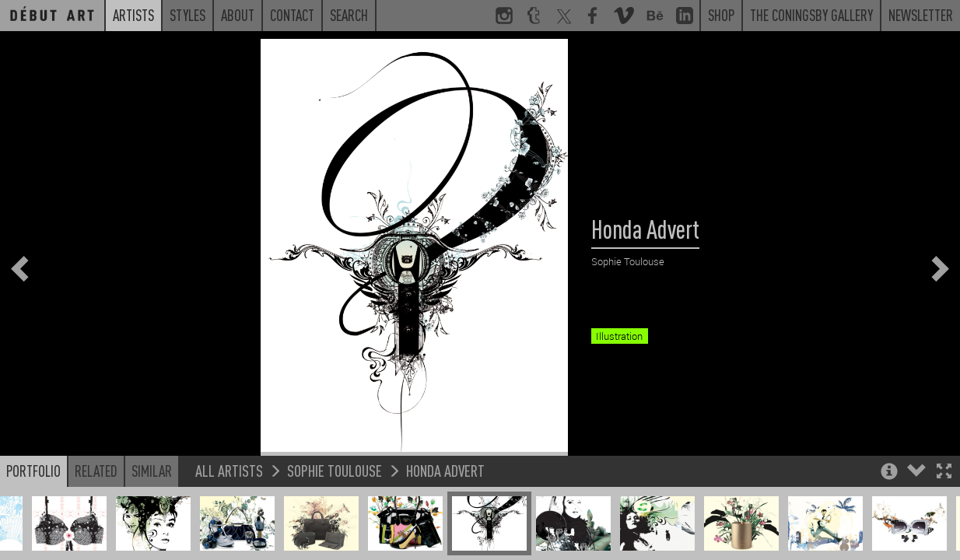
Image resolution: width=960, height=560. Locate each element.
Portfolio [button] (33, 516)
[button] (944, 518)
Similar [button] (152, 516)
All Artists (229, 516)
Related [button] (96, 516)
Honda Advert (445, 516)
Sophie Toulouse (335, 516)
